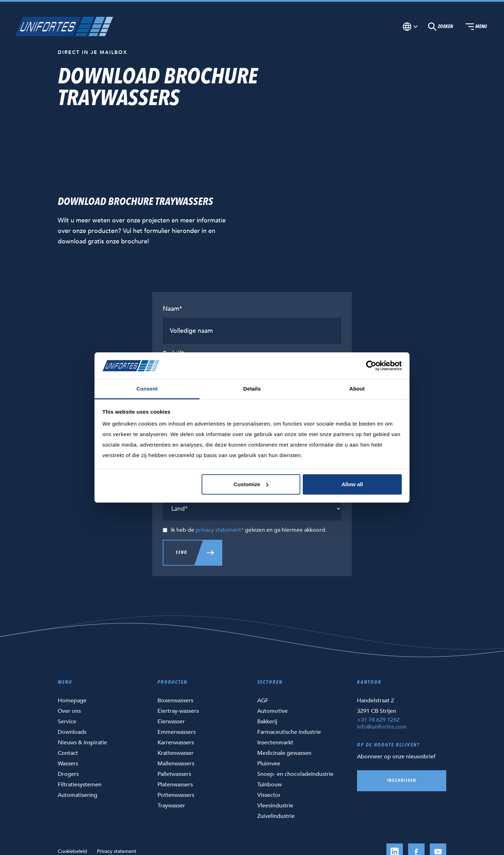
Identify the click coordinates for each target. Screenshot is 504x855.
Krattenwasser (176, 753)
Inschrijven (402, 781)
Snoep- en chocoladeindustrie (295, 774)
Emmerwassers (177, 732)
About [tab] (357, 389)
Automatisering (78, 795)
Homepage (72, 701)
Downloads (72, 732)
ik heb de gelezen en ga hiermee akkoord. (249, 530)
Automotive (272, 711)
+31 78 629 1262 (378, 720)
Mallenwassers (176, 764)
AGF (263, 701)
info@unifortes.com (382, 727)
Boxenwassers (175, 701)
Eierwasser (171, 722)
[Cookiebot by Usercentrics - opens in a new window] (371, 366)
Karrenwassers (176, 743)
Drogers (68, 774)
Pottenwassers (176, 795)
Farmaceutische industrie (289, 732)
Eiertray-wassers (178, 711)
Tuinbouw (269, 785)
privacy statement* (220, 530)
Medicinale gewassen (284, 753)
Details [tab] (252, 389)
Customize (251, 484)
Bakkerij (267, 722)
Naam (172, 309)
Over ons (69, 711)
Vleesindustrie (275, 806)
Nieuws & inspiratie (82, 743)
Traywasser (171, 806)
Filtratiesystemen (80, 785)
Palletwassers (174, 774)
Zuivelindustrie (276, 816)
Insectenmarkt (275, 743)
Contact (68, 753)
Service (67, 722)
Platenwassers (175, 785)
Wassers (68, 764)
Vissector (269, 795)
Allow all (352, 484)
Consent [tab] (147, 389)
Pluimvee (269, 764)
